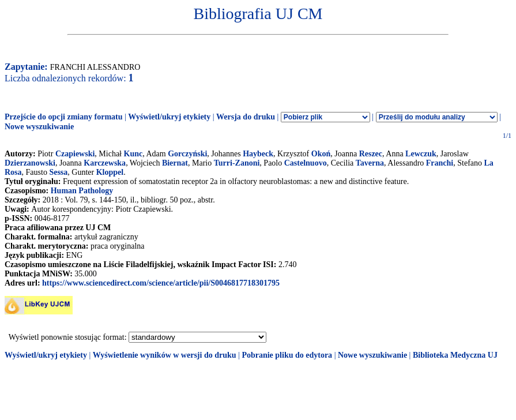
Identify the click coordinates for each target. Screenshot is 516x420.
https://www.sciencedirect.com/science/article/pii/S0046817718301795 (161, 283)
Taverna (370, 163)
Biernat (175, 163)
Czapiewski (75, 154)
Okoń (321, 154)
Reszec (371, 154)
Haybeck (258, 154)
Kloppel (110, 172)
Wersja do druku (246, 117)
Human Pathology (82, 191)
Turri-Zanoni (237, 163)
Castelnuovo (306, 163)
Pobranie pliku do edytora (287, 355)
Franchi (440, 163)
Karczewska (105, 163)
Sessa (58, 172)
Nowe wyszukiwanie (39, 127)
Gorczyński (187, 154)
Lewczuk (421, 154)
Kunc (133, 154)
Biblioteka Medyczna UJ (455, 355)
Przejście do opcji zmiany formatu (64, 117)
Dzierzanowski (30, 163)
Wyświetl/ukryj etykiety (169, 117)
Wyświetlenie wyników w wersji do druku (165, 355)
